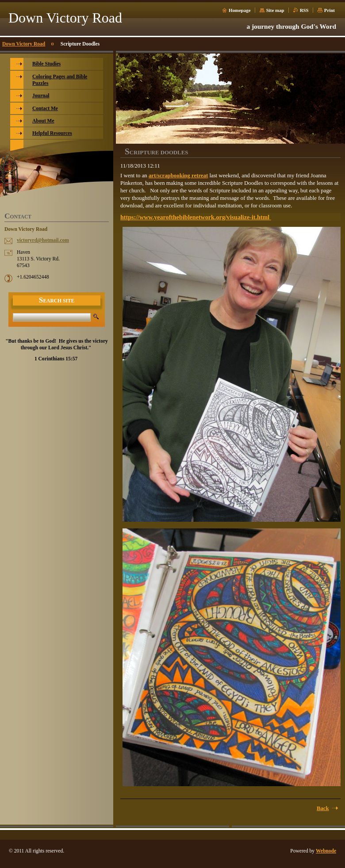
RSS (304, 10)
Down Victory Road (24, 44)
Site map (275, 10)
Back (323, 808)
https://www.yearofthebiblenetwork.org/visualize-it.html (195, 217)
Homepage (240, 10)
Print (330, 10)
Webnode (326, 851)
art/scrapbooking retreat (178, 176)
